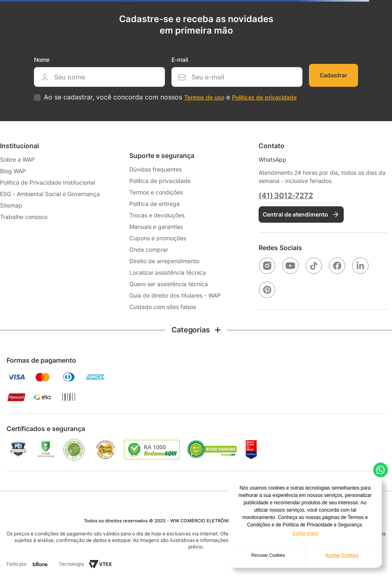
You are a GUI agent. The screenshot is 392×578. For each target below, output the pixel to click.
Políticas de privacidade (264, 97)
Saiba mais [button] (305, 533)
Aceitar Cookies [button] (342, 555)
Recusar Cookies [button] (268, 555)
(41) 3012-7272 (286, 195)
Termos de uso (204, 97)
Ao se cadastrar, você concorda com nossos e (170, 97)
